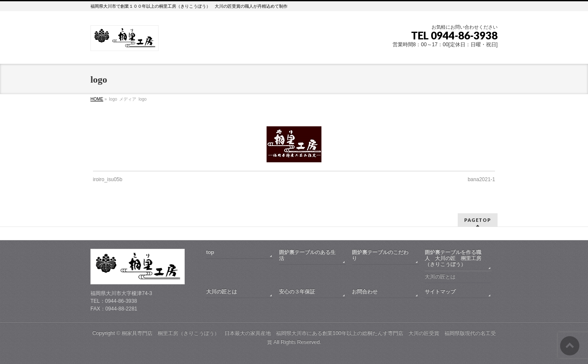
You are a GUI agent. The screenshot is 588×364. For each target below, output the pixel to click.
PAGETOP (478, 220)
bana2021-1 (481, 179)
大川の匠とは (440, 277)
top (210, 252)
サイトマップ (440, 292)
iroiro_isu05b (108, 179)
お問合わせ (365, 292)
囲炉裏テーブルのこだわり (380, 255)
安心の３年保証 (297, 292)
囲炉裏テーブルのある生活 (307, 255)
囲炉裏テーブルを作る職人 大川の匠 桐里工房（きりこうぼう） (453, 258)
